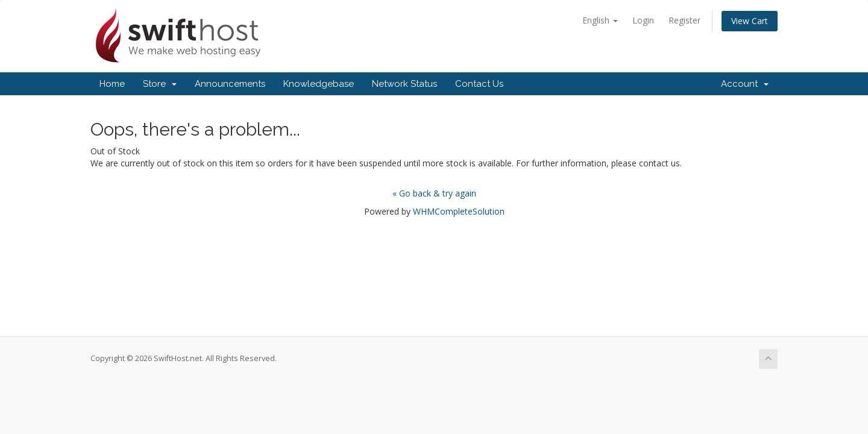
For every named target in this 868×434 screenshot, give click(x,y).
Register (684, 20)
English (600, 20)
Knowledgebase (319, 84)
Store (160, 84)
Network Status (404, 84)
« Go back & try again (434, 193)
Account (745, 84)
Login (643, 20)
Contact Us (479, 84)
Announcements (230, 84)
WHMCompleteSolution (459, 211)
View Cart (750, 21)
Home (112, 84)
